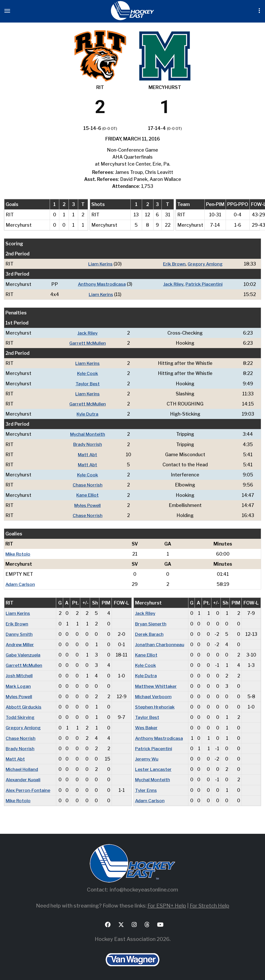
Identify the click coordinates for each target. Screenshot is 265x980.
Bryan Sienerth (152, 622)
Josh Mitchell (20, 674)
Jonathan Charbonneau (160, 643)
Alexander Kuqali (24, 778)
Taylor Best (88, 383)
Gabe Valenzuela (24, 654)
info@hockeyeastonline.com (144, 888)
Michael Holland (23, 767)
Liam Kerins (99, 264)
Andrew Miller (21, 643)
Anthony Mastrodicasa (100, 284)
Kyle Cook (88, 373)
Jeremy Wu (147, 757)
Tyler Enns (147, 788)
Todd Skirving (21, 716)
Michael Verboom (154, 695)
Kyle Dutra (88, 413)
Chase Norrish (88, 484)
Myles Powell (88, 504)
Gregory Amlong (206, 264)
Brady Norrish (88, 444)
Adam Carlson (21, 583)
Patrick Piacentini (204, 284)
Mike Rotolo (19, 553)
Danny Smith (20, 633)
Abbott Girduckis (24, 705)
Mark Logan (19, 685)
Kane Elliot (88, 494)
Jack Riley (172, 284)
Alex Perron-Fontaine (29, 788)
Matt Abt (88, 454)
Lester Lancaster (154, 767)
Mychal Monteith (88, 434)
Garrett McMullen (88, 343)
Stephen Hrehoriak (156, 705)
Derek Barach (150, 633)
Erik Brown (173, 264)
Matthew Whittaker (157, 685)
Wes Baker (147, 726)
